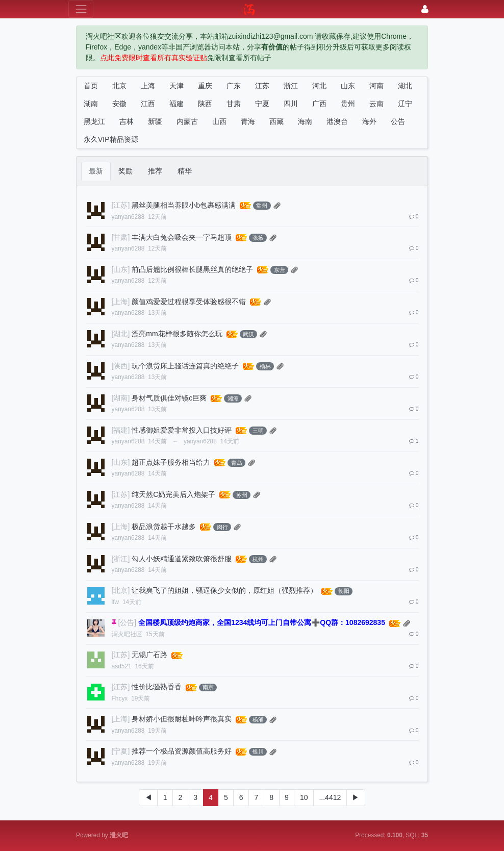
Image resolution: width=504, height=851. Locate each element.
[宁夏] (121, 751)
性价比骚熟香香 (157, 687)
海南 (305, 121)
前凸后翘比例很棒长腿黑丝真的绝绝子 (192, 269)
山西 (219, 121)
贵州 (348, 104)
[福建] (121, 430)
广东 (234, 86)
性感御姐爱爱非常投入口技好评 (182, 430)
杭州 (258, 559)
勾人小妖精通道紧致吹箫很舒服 (182, 559)
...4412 (330, 797)
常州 (262, 206)
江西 (148, 104)
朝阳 (344, 591)
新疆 (155, 121)
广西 (319, 104)
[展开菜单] (81, 9)
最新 (96, 171)
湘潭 (233, 398)
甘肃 (234, 104)
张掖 (258, 238)
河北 (319, 86)
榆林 (265, 366)
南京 (208, 687)
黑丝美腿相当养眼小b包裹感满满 (184, 205)
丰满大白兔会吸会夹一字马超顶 (182, 237)
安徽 (119, 104)
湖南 (91, 104)
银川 (258, 752)
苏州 (242, 495)
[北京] (121, 590)
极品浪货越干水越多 (164, 527)
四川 (291, 104)
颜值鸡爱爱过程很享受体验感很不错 (189, 302)
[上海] (121, 302)
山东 (348, 86)
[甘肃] (121, 237)
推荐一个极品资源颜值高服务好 (182, 751)
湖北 (405, 86)
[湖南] (121, 398)
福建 (177, 104)
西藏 (276, 121)
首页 (91, 86)
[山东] (121, 269)
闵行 (222, 527)
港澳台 (337, 121)
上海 (148, 86)
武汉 (248, 334)
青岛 (237, 463)
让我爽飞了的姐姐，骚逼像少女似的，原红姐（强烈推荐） (224, 590)
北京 (119, 86)
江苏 (262, 86)
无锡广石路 (149, 655)
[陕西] (121, 366)
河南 (376, 86)
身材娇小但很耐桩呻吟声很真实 (182, 719)
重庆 (205, 86)
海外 (369, 121)
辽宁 (405, 104)
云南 (376, 104)
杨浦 (258, 719)
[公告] (127, 622)
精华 (185, 171)
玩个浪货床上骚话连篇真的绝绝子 (185, 366)
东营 (280, 270)
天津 (177, 86)
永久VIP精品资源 (111, 139)
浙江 (291, 86)
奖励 (125, 171)
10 (304, 797)
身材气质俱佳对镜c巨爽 (169, 398)
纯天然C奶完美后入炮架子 (173, 494)
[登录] (425, 9)
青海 (248, 121)
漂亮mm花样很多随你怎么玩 (177, 334)
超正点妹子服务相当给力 (171, 462)
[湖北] (121, 334)
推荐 (155, 171)
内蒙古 (187, 121)
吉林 (127, 121)
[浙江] (121, 559)
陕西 (205, 104)
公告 (398, 121)
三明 (258, 431)
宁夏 (262, 104)
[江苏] (121, 205)
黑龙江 (94, 121)
